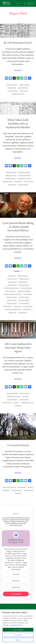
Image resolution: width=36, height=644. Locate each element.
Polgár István (28, 307)
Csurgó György (24, 279)
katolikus (6, 490)
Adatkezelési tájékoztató (16, 625)
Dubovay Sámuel (12, 85)
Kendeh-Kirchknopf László (13, 294)
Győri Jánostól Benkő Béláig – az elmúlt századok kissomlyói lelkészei (18, 227)
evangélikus (22, 487)
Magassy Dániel (23, 88)
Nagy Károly (8, 307)
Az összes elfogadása (18, 630)
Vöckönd (18, 406)
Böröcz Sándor (23, 276)
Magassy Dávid (13, 91)
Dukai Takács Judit (24, 176)
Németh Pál (18, 182)
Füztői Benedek (24, 285)
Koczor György (12, 297)
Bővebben (18, 70)
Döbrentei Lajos (11, 176)
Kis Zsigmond (28, 294)
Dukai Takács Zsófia (9, 487)
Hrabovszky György (24, 179)
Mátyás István (7, 403)
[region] (18, 627)
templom (18, 494)
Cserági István (12, 279)
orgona (17, 403)
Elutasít (18, 640)
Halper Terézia (24, 85)
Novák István (24, 91)
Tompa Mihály (23, 313)
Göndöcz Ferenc (10, 179)
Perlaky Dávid (23, 185)
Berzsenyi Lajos (11, 173)
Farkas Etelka (12, 285)
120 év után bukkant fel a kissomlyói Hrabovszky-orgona (18, 347)
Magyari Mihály (12, 304)
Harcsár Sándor (26, 288)
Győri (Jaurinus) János (12, 288)
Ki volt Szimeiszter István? (18, 43)
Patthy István (28, 182)
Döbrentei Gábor (24, 173)
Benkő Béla (12, 276)
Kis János (26, 397)
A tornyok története (18, 445)
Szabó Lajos (13, 313)
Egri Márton (12, 282)
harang (31, 487)
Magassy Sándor (24, 300)
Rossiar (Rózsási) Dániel (13, 310)
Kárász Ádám (12, 88)
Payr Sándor (12, 185)
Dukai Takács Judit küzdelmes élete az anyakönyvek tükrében (18, 123)
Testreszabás (18, 635)
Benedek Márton (12, 394)
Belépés (31, 3)
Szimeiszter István (18, 94)
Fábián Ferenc (23, 282)
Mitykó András (24, 304)
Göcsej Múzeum (24, 394)
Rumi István (27, 310)
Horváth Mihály (10, 291)
